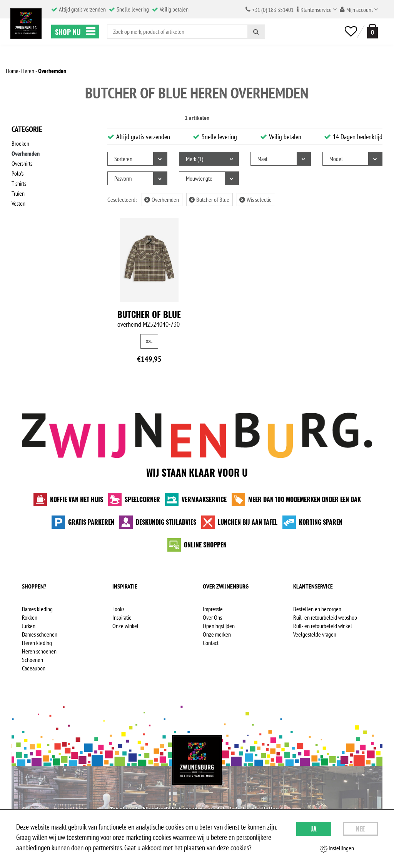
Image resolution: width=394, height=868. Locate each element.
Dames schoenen (40, 634)
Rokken (30, 617)
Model (336, 159)
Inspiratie (122, 617)
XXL (149, 341)
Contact (211, 643)
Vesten (18, 203)
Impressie (213, 609)
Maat (262, 159)
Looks (118, 609)
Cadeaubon (34, 668)
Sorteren (123, 159)
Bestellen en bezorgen (317, 609)
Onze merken (217, 634)
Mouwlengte (199, 178)
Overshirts (22, 163)
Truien (18, 193)
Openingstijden (219, 626)
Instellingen (337, 848)
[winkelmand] (371, 31)
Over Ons (212, 617)
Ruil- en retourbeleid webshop (325, 617)
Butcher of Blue (209, 200)
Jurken (29, 626)
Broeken (20, 143)
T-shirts (19, 183)
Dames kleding (37, 609)
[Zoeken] (256, 32)
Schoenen (33, 660)
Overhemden (26, 153)
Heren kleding (37, 643)
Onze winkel (125, 626)
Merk (194, 159)
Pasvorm (123, 178)
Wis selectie (255, 200)
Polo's (18, 173)
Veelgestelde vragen (315, 634)
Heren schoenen (39, 651)
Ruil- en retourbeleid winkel (323, 626)
